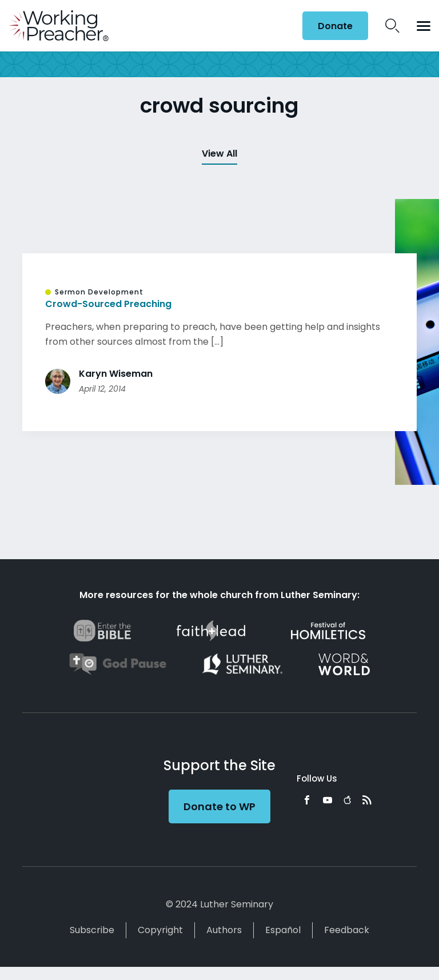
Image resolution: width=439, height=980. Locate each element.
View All (219, 154)
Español (283, 930)
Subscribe (92, 930)
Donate (335, 26)
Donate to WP (219, 806)
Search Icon (392, 26)
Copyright (160, 930)
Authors (224, 930)
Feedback (347, 930)
